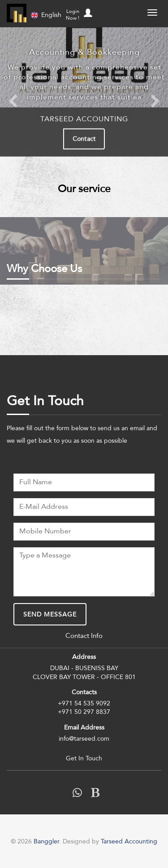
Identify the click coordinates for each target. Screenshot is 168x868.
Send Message (50, 614)
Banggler (17, 13)
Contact (84, 138)
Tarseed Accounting (129, 841)
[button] (86, 11)
